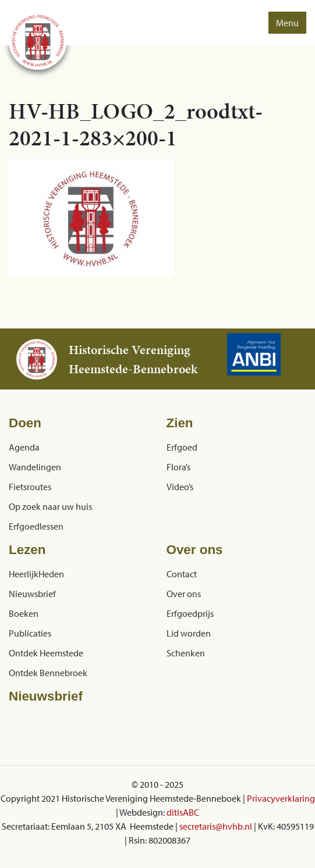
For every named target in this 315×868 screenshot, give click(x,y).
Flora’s (178, 467)
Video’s (180, 487)
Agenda (24, 447)
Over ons (184, 594)
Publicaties (30, 633)
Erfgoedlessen (36, 526)
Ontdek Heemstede (46, 653)
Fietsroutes (30, 487)
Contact (182, 574)
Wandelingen (35, 467)
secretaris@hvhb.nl (216, 826)
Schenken (186, 653)
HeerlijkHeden (36, 574)
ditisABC (183, 812)
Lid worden (189, 633)
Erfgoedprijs (190, 613)
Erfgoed (182, 447)
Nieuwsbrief (32, 594)
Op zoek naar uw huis (50, 506)
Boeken (24, 613)
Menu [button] (287, 23)
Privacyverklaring (281, 798)
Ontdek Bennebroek (48, 673)
